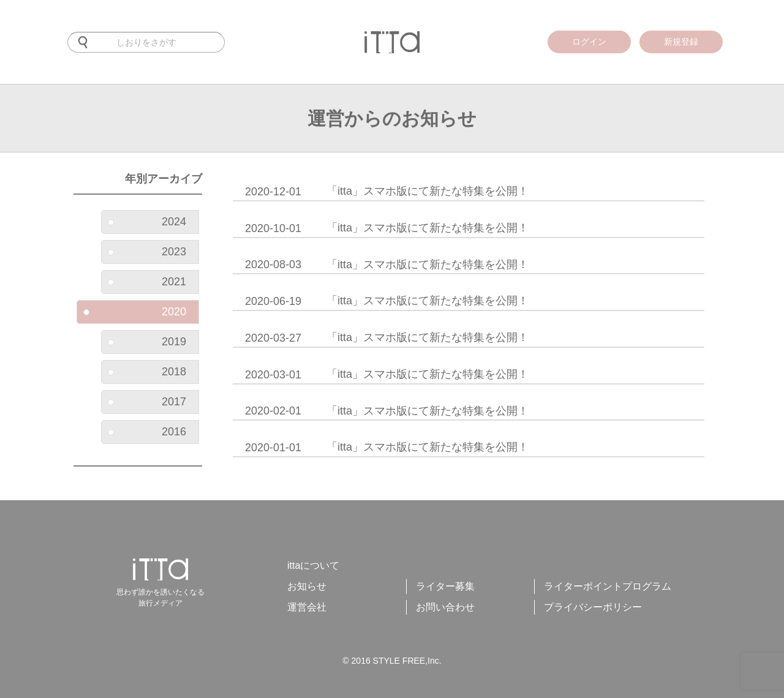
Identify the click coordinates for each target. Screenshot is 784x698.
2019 (147, 342)
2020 (135, 312)
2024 (147, 222)
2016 (147, 432)
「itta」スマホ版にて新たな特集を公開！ (387, 192)
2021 (147, 282)
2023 (147, 252)
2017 (147, 402)
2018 (147, 372)
